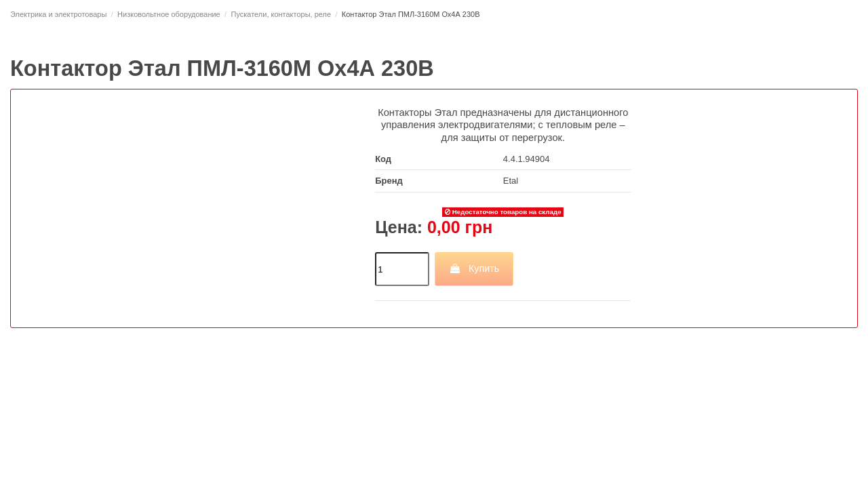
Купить (474, 268)
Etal (511, 181)
